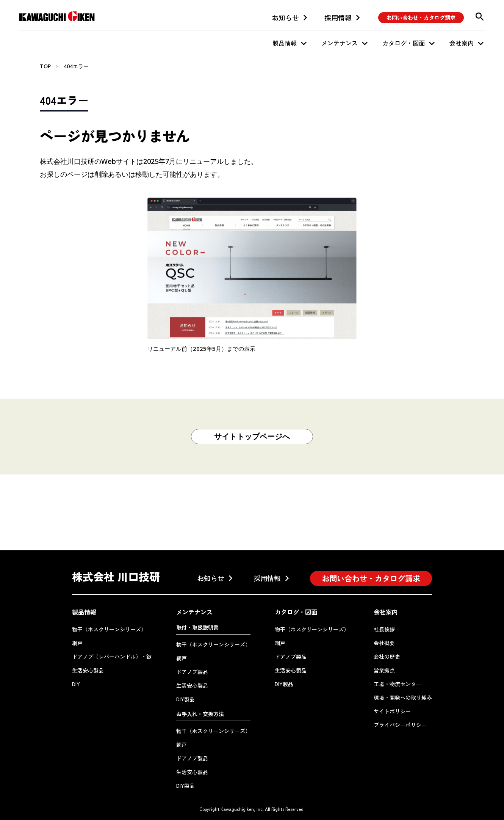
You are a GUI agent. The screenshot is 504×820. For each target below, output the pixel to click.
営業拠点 (384, 670)
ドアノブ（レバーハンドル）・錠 (112, 657)
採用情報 (338, 17)
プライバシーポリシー (400, 725)
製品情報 (285, 43)
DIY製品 (185, 699)
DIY (76, 684)
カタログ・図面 (404, 43)
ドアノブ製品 (192, 672)
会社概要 (384, 643)
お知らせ (285, 17)
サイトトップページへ (252, 436)
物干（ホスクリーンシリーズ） (109, 629)
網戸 (77, 643)
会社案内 (462, 43)
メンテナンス (340, 43)
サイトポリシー (392, 711)
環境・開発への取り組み (403, 697)
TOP (45, 66)
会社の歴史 (387, 657)
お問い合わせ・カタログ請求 (421, 17)
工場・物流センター (398, 684)
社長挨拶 (384, 629)
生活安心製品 (88, 670)
